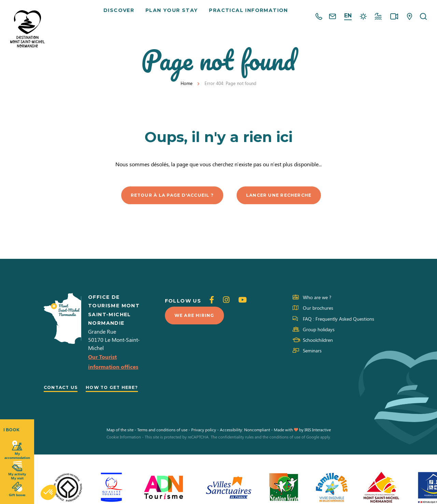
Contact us (64, 388)
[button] (48, 492)
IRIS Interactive (318, 441)
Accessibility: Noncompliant (245, 441)
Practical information (251, 17)
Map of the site (120, 441)
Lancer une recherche (286, 196)
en (348, 16)
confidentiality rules (236, 449)
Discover (121, 17)
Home (187, 83)
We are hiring (197, 317)
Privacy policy (204, 441)
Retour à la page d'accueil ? (167, 196)
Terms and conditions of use (162, 441)
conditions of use (285, 449)
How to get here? (74, 398)
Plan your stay (174, 17)
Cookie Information (124, 449)
